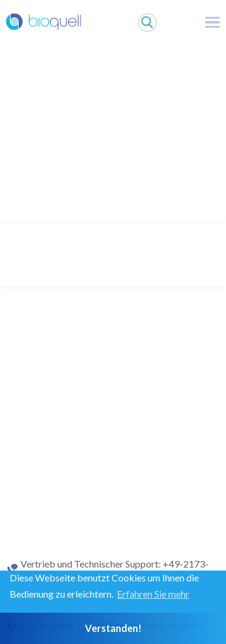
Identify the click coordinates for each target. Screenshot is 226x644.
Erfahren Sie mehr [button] (153, 594)
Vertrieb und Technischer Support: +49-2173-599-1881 (115, 569)
